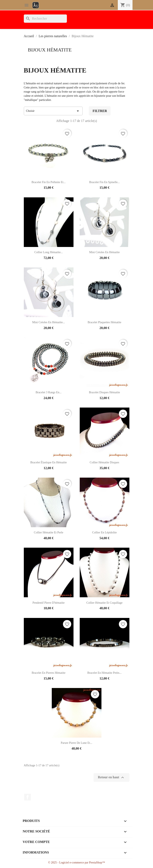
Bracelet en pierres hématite (49, 673)
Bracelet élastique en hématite (48, 462)
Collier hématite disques (104, 462)
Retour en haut (111, 777)
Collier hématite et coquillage (104, 603)
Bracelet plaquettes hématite (104, 322)
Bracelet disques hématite (104, 392)
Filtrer (100, 111)
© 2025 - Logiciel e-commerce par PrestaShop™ (76, 863)
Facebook (28, 797)
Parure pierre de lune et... (77, 743)
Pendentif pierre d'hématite (49, 603)
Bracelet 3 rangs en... (49, 392)
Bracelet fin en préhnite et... (48, 182)
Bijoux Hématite (50, 50)
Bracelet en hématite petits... (105, 673)
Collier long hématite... (49, 252)
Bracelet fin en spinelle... (105, 182)
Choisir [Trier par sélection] (53, 111)
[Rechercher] (45, 19)
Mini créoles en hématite (104, 252)
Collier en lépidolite (104, 532)
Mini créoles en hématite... (49, 322)
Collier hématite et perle (49, 532)
